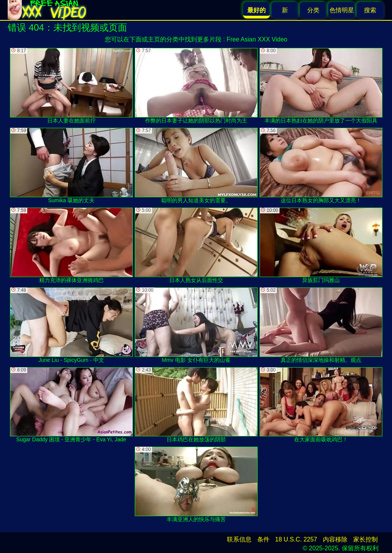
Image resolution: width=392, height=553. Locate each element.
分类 (313, 10)
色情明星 (342, 10)
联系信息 (239, 539)
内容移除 (335, 539)
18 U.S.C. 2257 (296, 539)
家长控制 (366, 539)
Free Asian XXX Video (257, 39)
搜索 (370, 10)
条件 (263, 539)
